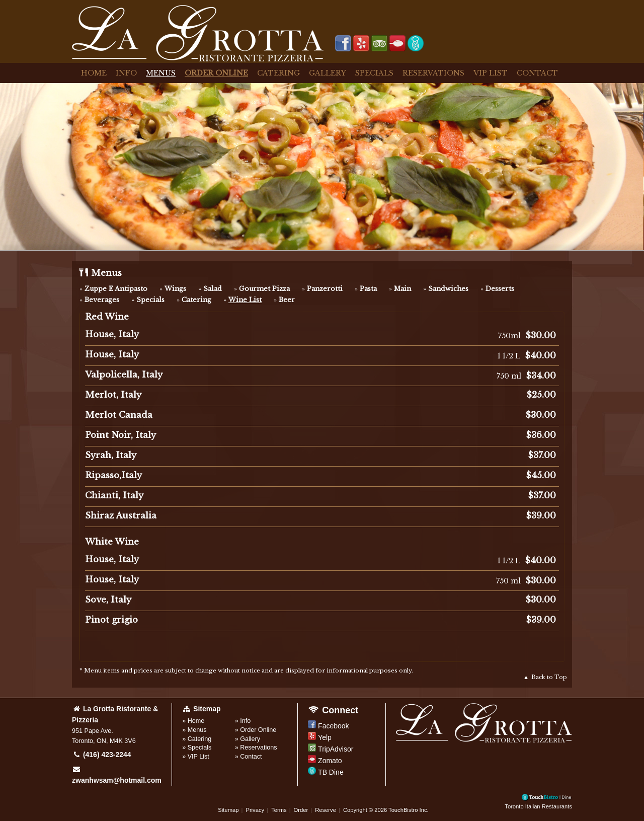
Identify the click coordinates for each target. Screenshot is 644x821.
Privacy (255, 810)
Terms (279, 810)
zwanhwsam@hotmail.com (117, 775)
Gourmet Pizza (264, 289)
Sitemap (228, 810)
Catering (278, 73)
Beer (287, 300)
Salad (213, 289)
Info (126, 73)
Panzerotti (325, 289)
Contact (537, 73)
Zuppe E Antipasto (116, 289)
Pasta (368, 289)
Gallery (328, 73)
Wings (175, 289)
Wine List (245, 300)
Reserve (326, 810)
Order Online (216, 73)
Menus (161, 73)
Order (301, 810)
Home (94, 73)
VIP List (491, 73)
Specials (374, 73)
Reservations (433, 73)
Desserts (500, 289)
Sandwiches (448, 289)
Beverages (102, 300)
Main (403, 289)
